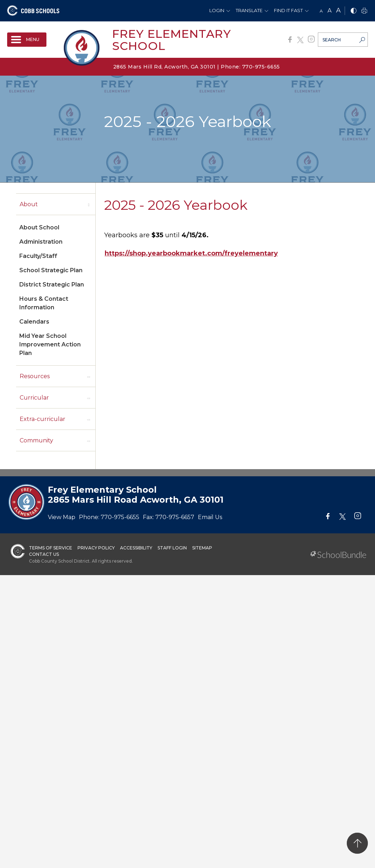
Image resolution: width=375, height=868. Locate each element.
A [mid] (329, 11)
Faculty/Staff (38, 256)
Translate (249, 10)
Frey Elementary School (172, 40)
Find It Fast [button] (288, 10)
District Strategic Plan (52, 285)
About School (39, 227)
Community (36, 440)
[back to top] (357, 843)
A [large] (338, 10)
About (29, 204)
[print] (364, 11)
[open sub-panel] (89, 204)
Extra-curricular (42, 419)
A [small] (321, 11)
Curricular (34, 398)
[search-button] (362, 41)
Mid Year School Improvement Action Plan (50, 344)
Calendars (34, 322)
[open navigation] (27, 40)
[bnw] (354, 11)
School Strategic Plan (51, 270)
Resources (35, 376)
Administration (41, 242)
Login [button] (217, 10)
